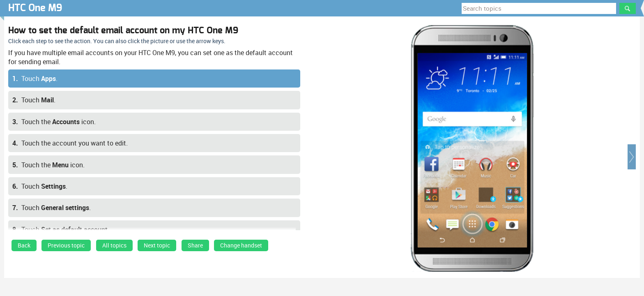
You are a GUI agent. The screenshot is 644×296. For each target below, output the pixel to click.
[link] (24, 247)
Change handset (241, 245)
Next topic (157, 245)
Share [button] (195, 245)
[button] (632, 157)
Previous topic (66, 245)
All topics (114, 245)
